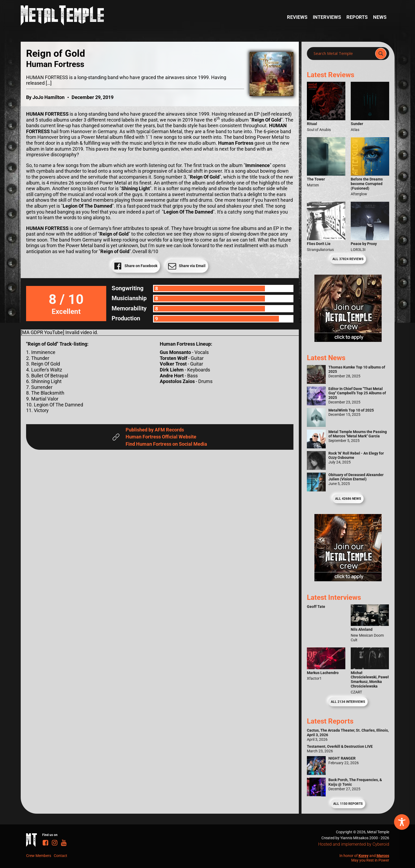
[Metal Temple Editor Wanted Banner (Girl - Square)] (348, 340)
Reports (357, 17)
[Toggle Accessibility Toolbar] (402, 822)
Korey (363, 856)
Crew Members (39, 856)
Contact (61, 856)
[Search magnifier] (381, 54)
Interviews (327, 17)
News (380, 17)
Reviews (297, 17)
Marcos (383, 856)
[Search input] (343, 54)
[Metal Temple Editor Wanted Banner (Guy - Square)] (348, 580)
